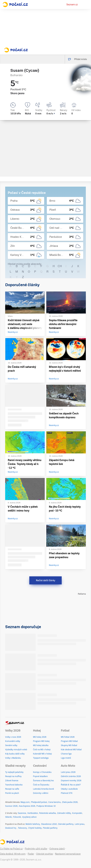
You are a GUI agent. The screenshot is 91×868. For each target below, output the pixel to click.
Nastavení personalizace (68, 854)
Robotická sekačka (48, 813)
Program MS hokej (41, 741)
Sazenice (22, 813)
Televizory (22, 828)
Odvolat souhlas (45, 854)
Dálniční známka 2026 (71, 776)
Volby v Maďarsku (13, 758)
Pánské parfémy (50, 828)
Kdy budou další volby (15, 754)
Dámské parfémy (66, 824)
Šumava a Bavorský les (43, 781)
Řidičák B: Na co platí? (71, 785)
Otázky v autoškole (69, 789)
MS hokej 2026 (40, 737)
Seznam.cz (72, 5)
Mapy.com (25, 802)
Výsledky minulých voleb (16, 750)
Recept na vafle (12, 789)
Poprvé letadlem (40, 776)
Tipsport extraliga (41, 758)
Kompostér (77, 813)
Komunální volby (13, 741)
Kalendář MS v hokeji (42, 754)
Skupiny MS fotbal (69, 745)
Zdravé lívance (12, 781)
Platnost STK (67, 793)
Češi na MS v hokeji (42, 750)
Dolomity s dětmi (41, 793)
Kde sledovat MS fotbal (71, 750)
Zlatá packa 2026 (70, 802)
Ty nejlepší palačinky (14, 772)
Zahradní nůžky (64, 813)
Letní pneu (80, 824)
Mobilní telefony (33, 824)
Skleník (8, 817)
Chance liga (66, 754)
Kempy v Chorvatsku (42, 772)
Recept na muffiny (13, 776)
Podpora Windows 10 (46, 806)
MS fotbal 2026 (68, 737)
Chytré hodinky (35, 828)
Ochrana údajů (57, 849)
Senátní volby (11, 745)
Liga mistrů (66, 758)
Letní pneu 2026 (68, 772)
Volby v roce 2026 (13, 737)
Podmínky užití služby (36, 849)
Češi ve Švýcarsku (41, 785)
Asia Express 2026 (27, 806)
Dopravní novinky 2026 (71, 781)
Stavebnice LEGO (49, 824)
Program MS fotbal (69, 741)
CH (60, 266)
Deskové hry (11, 828)
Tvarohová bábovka (14, 785)
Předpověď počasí (39, 802)
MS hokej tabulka (41, 745)
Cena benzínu (54, 802)
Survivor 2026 (11, 806)
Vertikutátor (33, 813)
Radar (31, 854)
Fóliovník (17, 817)
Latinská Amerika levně (43, 789)
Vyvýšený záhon (29, 817)
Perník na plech (12, 793)
